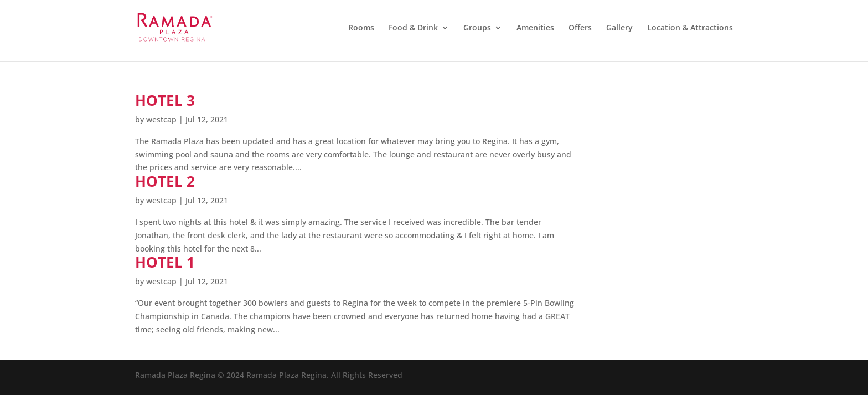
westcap (161, 119)
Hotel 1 (165, 262)
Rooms (361, 28)
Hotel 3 (165, 100)
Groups (477, 28)
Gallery (619, 28)
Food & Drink (413, 28)
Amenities (535, 28)
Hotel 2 (165, 181)
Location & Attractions (690, 28)
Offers (580, 28)
